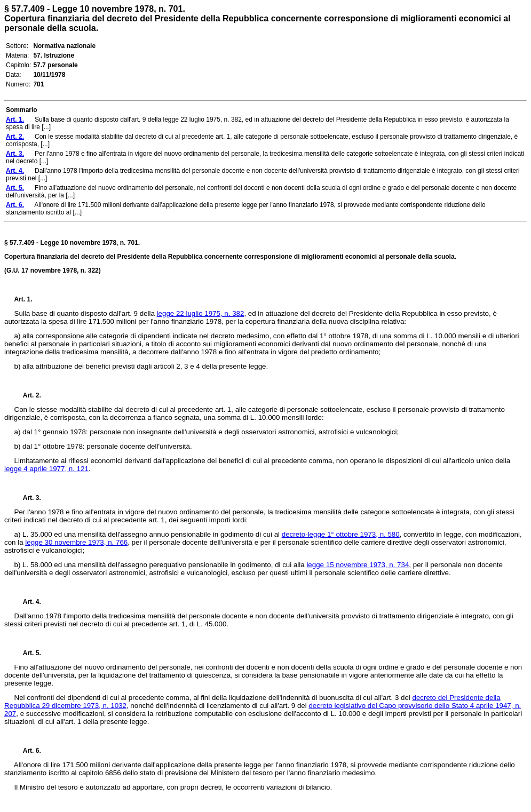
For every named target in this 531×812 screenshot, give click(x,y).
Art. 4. (28, 602)
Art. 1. (23, 299)
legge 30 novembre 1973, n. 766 (76, 542)
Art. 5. (28, 653)
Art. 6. (28, 751)
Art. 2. (28, 395)
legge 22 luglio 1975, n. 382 (201, 313)
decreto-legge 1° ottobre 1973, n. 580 (341, 534)
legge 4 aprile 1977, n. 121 (46, 469)
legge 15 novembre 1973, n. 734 (358, 565)
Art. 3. (28, 498)
